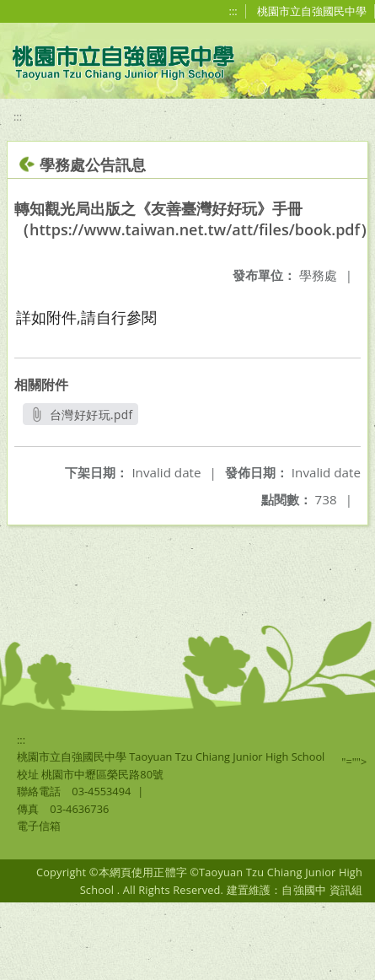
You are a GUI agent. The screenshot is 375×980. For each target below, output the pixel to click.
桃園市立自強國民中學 (312, 11)
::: (233, 11)
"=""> (354, 762)
